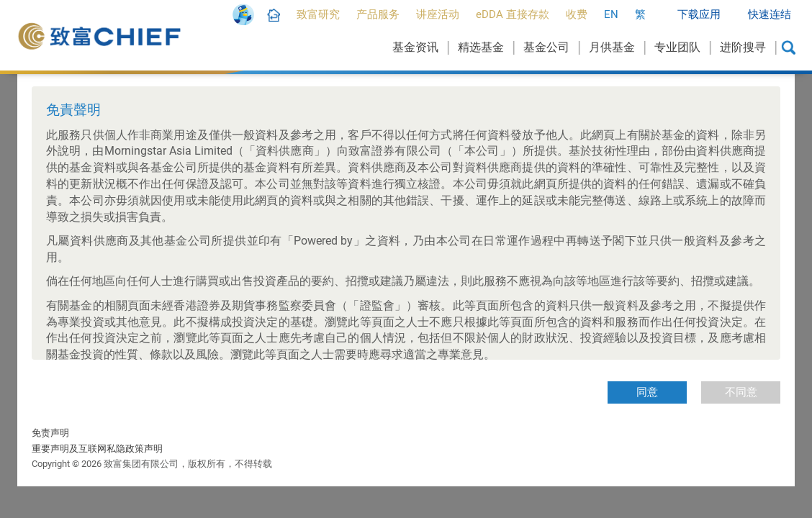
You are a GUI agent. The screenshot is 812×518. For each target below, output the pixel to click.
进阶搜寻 (743, 47)
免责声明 (50, 433)
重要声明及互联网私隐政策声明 (97, 449)
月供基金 (612, 47)
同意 (647, 392)
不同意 (741, 392)
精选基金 (481, 47)
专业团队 (677, 47)
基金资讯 (415, 47)
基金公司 (546, 47)
